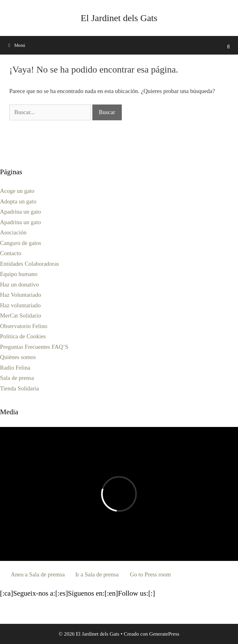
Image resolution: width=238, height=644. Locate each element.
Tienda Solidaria (19, 388)
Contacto (11, 253)
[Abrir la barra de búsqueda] (228, 47)
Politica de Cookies (23, 336)
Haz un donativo (20, 284)
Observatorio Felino (24, 326)
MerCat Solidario (20, 315)
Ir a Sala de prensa (97, 574)
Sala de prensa (17, 378)
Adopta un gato (18, 201)
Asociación (13, 232)
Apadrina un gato (20, 212)
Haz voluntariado (20, 305)
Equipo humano (19, 274)
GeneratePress (164, 634)
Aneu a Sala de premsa (38, 574)
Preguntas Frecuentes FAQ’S (34, 347)
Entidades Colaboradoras (29, 264)
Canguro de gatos (21, 243)
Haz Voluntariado (21, 295)
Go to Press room (150, 574)
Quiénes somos (18, 357)
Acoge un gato (17, 191)
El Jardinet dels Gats (119, 18)
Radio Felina (15, 368)
